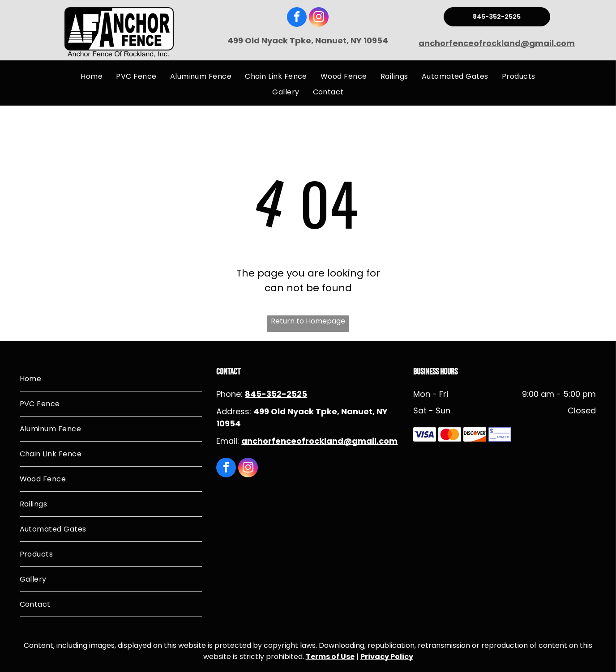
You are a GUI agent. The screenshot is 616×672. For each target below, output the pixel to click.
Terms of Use (330, 657)
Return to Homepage (308, 321)
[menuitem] (92, 76)
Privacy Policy (387, 657)
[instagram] (319, 18)
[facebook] (297, 18)
